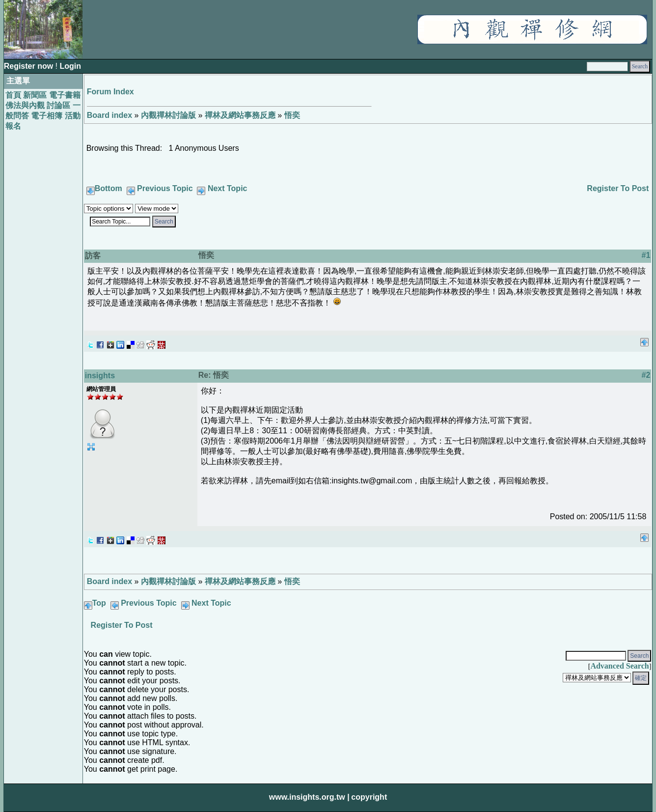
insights (100, 376)
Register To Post (618, 188)
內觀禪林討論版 (168, 115)
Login (70, 66)
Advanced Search (619, 666)
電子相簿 (47, 116)
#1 (646, 255)
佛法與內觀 (25, 105)
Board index (109, 115)
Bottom (109, 188)
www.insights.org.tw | (309, 797)
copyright (369, 797)
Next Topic (228, 188)
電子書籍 (65, 95)
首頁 (13, 95)
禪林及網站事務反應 (240, 115)
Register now (30, 66)
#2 (646, 375)
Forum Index (110, 92)
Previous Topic (165, 188)
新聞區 (35, 95)
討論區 (58, 105)
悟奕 (292, 115)
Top (99, 603)
